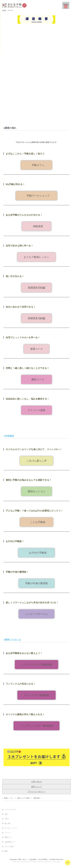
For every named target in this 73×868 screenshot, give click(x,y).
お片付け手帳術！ (15, 541)
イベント (8, 833)
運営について (36, 787)
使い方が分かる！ (15, 276)
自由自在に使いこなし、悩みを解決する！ (27, 399)
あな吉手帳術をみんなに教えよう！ (24, 653)
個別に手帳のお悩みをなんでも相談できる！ (29, 480)
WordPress (25, 862)
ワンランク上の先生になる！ (21, 684)
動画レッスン (9, 798)
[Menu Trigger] (66, 5)
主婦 (6, 814)
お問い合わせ (36, 782)
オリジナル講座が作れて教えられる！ (25, 714)
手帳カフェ (8, 837)
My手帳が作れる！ (15, 184)
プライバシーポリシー (36, 792)
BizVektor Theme (37, 862)
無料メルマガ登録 (23, 798)
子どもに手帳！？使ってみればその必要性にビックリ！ (34, 511)
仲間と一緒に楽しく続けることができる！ (27, 368)
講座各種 (36, 798)
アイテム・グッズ (11, 828)
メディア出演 (9, 847)
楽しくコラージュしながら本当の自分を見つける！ (32, 602)
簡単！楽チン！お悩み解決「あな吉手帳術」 (34, 859)
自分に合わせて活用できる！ (21, 307)
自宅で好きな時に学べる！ (19, 246)
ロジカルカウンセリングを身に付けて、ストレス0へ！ (34, 449)
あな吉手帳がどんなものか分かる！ (24, 215)
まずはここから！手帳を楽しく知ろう (25, 154)
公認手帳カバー (10, 842)
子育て (7, 819)
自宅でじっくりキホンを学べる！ (23, 337)
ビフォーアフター (11, 810)
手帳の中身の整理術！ (17, 572)
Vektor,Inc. (49, 862)
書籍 (6, 851)
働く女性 (8, 823)
